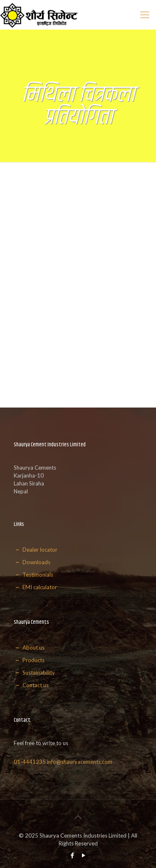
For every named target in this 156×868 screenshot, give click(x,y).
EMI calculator (35, 587)
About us (29, 648)
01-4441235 (30, 762)
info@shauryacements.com (80, 762)
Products (29, 660)
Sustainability (34, 673)
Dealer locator (36, 550)
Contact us (31, 685)
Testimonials (33, 575)
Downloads (32, 562)
